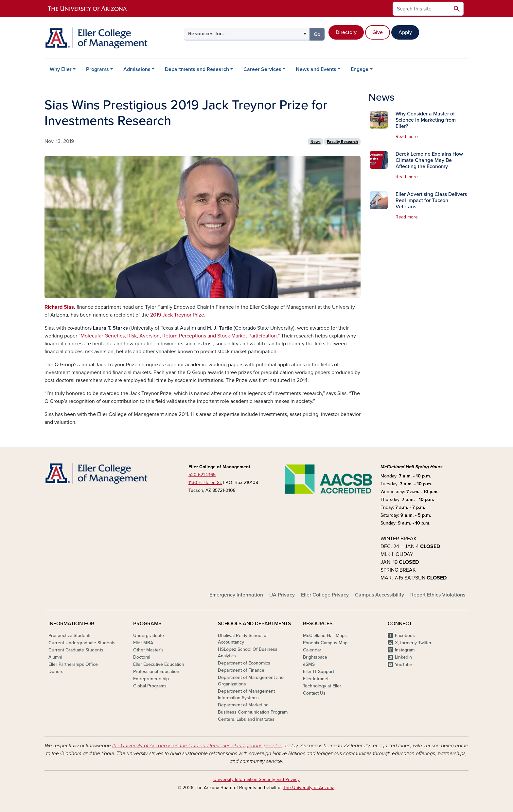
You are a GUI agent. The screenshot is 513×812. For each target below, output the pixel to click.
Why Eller (61, 69)
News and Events (316, 69)
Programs (97, 69)
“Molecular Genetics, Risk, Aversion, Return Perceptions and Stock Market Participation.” (179, 336)
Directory (346, 32)
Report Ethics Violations (438, 595)
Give (378, 32)
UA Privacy (282, 595)
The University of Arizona (309, 788)
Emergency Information (236, 595)
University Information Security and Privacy (256, 779)
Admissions (137, 69)
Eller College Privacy (325, 595)
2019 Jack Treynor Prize (177, 315)
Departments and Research (197, 69)
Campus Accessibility (380, 595)
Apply (405, 32)
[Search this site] (421, 9)
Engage (360, 69)
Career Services (262, 69)
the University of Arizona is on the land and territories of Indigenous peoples (197, 746)
